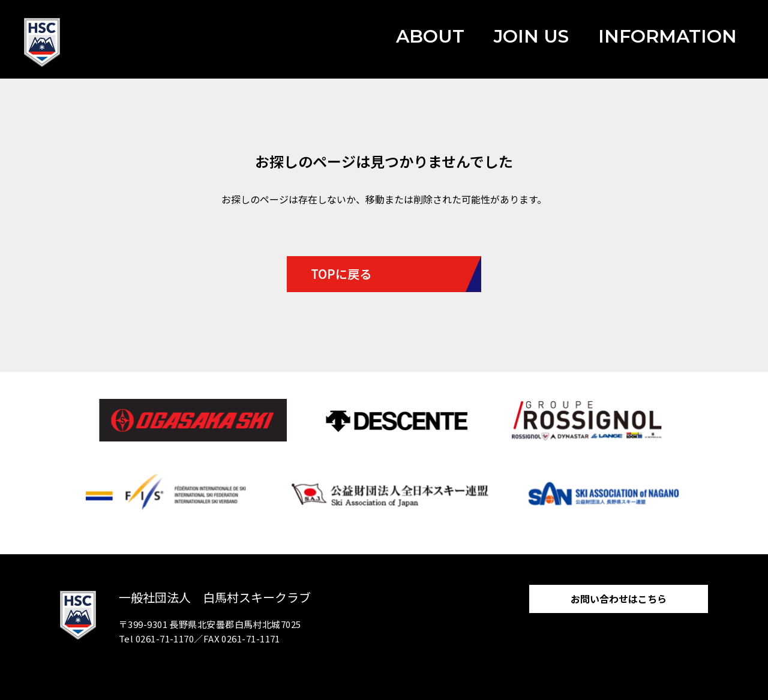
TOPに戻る (341, 274)
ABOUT (430, 36)
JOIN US (531, 36)
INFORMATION (667, 36)
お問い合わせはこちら (619, 599)
